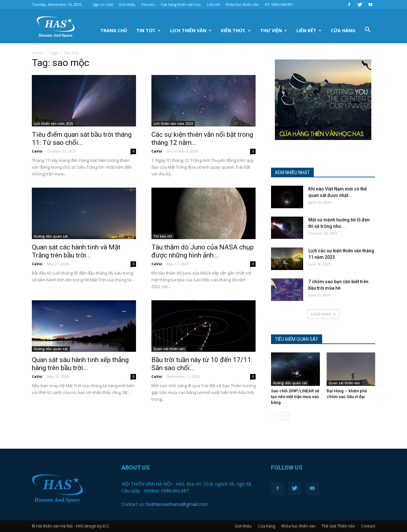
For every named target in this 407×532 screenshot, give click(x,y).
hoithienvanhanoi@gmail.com (177, 504)
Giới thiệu (127, 4)
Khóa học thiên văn (242, 4)
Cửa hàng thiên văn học (181, 4)
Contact (368, 526)
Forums (148, 4)
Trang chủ (114, 30)
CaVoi (37, 151)
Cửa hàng (343, 30)
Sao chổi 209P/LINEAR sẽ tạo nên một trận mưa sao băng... (295, 397)
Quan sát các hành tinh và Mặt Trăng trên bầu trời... (76, 251)
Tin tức (149, 30)
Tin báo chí (163, 236)
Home (37, 53)
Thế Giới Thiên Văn (338, 526)
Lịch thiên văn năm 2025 (54, 124)
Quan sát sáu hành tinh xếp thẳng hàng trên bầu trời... (80, 364)
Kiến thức (236, 30)
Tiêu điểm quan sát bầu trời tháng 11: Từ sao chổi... (82, 139)
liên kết (309, 30)
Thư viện (274, 30)
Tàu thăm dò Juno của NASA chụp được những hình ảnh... (203, 251)
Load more (323, 314)
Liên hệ (213, 4)
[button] (367, 30)
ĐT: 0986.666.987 (279, 4)
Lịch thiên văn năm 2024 (173, 124)
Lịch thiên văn (191, 30)
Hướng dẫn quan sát (51, 236)
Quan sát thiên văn (169, 349)
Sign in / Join (103, 4)
